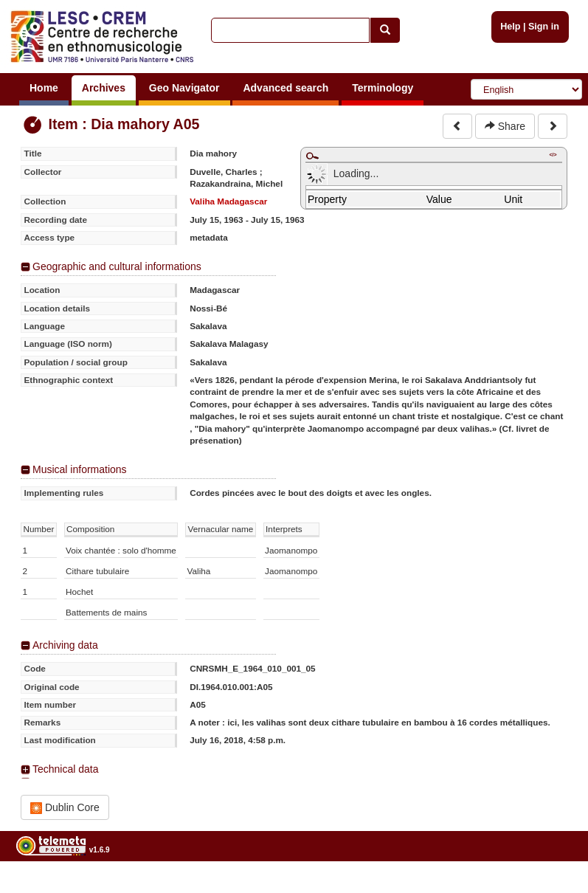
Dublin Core (65, 808)
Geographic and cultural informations (117, 266)
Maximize (312, 156)
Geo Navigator (184, 88)
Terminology (383, 88)
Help (510, 27)
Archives (104, 88)
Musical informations (80, 469)
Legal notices (551, 887)
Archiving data (65, 645)
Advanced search (286, 88)
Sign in (544, 27)
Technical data (66, 769)
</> (553, 155)
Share (505, 126)
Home (44, 88)
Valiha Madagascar (228, 201)
